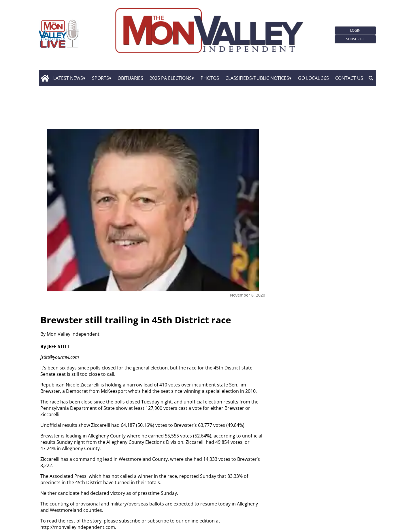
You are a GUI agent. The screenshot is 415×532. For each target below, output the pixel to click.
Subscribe (355, 39)
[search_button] (371, 78)
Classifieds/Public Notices (257, 78)
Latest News (68, 78)
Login (355, 30)
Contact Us (349, 78)
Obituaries (130, 78)
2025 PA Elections (171, 78)
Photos (210, 78)
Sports (100, 78)
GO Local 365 (313, 78)
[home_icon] (45, 78)
